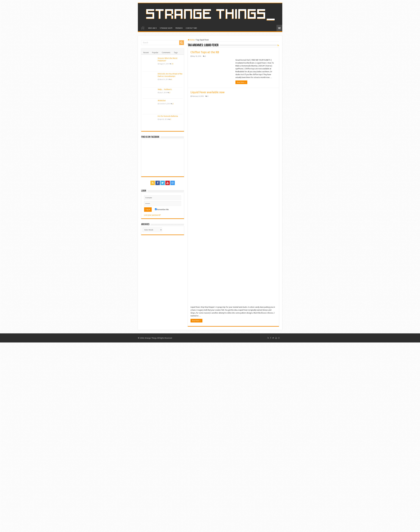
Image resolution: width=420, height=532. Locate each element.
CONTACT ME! (191, 28)
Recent (146, 53)
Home (191, 40)
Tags (176, 53)
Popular (155, 53)
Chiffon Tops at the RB (205, 52)
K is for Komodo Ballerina (168, 116)
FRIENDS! (179, 28)
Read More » (241, 82)
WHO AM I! (152, 28)
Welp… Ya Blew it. (165, 89)
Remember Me (162, 209)
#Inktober (162, 101)
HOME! (143, 28)
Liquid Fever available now (208, 92)
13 (172, 64)
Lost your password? (152, 215)
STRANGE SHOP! (166, 28)
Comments (166, 53)
